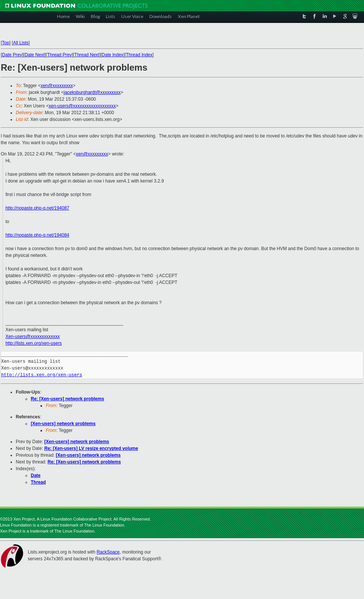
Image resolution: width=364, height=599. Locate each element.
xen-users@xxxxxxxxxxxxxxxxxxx (82, 106)
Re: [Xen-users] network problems (67, 399)
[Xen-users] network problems (63, 424)
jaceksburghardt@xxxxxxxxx (92, 92)
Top (5, 43)
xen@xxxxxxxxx (57, 86)
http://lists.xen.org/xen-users (33, 343)
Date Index (113, 55)
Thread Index (139, 55)
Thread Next (87, 55)
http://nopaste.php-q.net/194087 (37, 208)
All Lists (21, 43)
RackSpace (108, 552)
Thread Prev (59, 55)
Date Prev (12, 55)
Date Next (34, 55)
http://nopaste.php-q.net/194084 (37, 235)
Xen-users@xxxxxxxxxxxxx (32, 336)
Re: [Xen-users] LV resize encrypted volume (91, 448)
